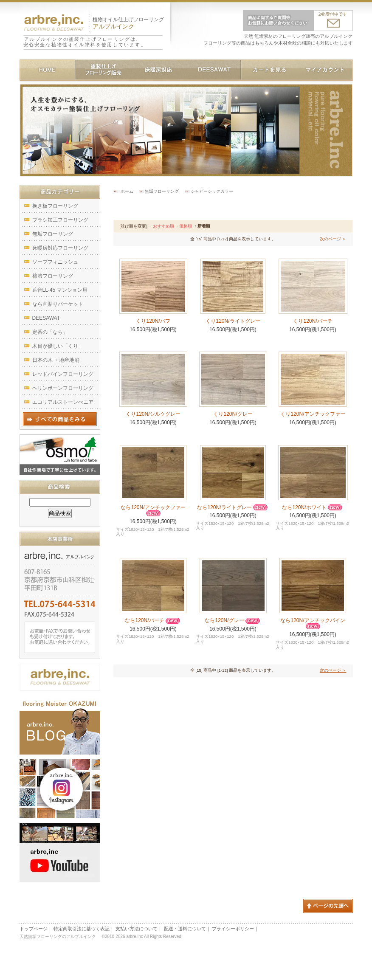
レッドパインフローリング (63, 374)
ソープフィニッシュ (55, 262)
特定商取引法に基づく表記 (82, 929)
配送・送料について (185, 929)
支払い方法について (137, 929)
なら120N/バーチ (153, 620)
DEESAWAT (46, 318)
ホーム (127, 191)
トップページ (34, 929)
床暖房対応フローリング (60, 248)
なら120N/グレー (233, 620)
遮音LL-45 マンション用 (60, 290)
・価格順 (183, 226)
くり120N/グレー (233, 414)
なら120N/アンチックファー (153, 510)
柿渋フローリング (53, 276)
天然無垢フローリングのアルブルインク (59, 936)
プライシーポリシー (233, 929)
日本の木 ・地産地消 (56, 360)
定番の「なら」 (50, 332)
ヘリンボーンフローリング (63, 388)
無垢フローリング (162, 191)
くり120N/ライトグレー (233, 321)
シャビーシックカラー (212, 191)
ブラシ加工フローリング (60, 220)
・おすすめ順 (161, 226)
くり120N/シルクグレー (153, 414)
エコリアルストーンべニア (63, 402)
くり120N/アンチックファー (313, 414)
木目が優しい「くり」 (58, 346)
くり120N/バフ (153, 321)
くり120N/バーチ (313, 321)
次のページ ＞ (333, 239)
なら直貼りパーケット (58, 304)
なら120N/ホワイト (313, 507)
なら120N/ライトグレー (233, 507)
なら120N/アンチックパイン (313, 623)
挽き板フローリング (55, 206)
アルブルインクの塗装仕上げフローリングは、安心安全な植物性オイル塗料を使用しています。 (85, 42)
